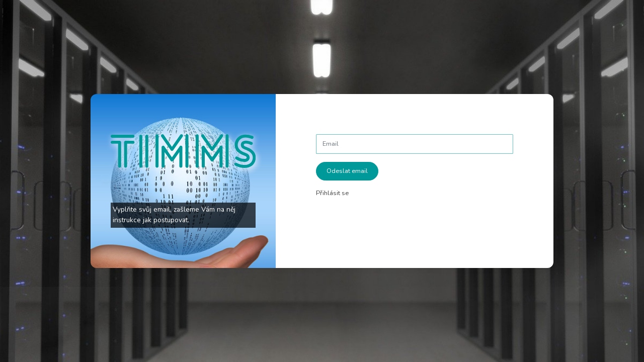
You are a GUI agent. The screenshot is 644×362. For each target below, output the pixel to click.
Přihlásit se (332, 193)
